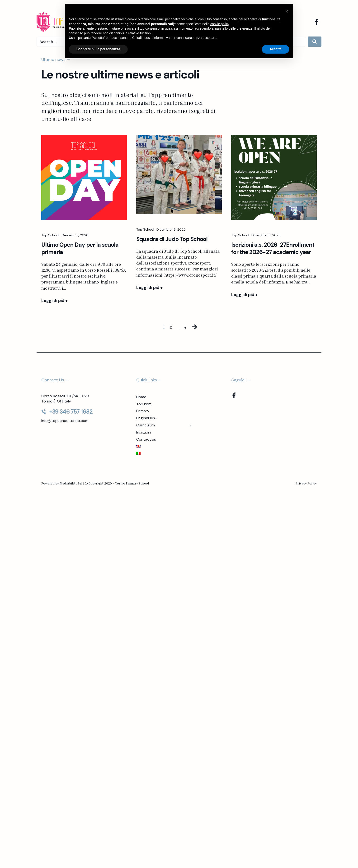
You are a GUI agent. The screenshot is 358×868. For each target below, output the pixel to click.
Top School (50, 236)
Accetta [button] (276, 49)
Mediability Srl (71, 483)
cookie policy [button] (220, 24)
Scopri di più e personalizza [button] (98, 49)
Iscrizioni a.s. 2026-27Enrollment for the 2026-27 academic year (273, 249)
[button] (287, 11)
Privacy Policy (306, 483)
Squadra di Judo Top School (172, 240)
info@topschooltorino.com (65, 421)
